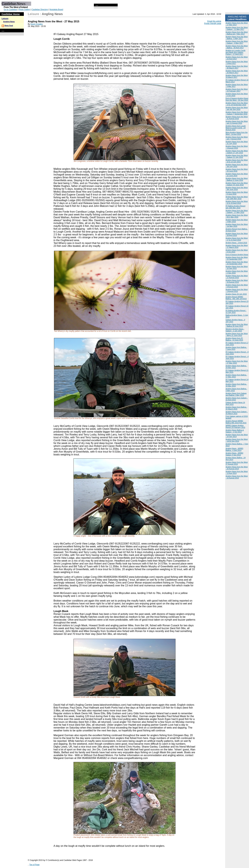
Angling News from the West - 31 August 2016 (237, 118)
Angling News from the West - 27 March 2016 (237, 246)
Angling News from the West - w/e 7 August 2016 (237, 138)
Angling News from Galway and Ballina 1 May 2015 (236, 394)
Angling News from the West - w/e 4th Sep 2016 (237, 108)
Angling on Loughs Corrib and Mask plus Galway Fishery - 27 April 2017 (236, 52)
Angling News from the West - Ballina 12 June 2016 (237, 179)
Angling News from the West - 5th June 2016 (237, 188)
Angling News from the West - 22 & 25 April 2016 (237, 202)
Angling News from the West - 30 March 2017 (237, 67)
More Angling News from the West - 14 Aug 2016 (237, 133)
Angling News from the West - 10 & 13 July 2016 (237, 161)
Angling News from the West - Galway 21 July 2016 (237, 156)
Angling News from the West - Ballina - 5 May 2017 (237, 38)
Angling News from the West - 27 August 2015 (237, 277)
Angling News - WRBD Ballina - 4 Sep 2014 (234, 449)
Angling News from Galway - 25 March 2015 (237, 413)
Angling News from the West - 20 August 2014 (237, 468)
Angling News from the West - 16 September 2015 (237, 263)
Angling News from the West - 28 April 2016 (237, 234)
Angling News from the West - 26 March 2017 (237, 72)
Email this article (214, 21)
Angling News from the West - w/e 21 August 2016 (237, 122)
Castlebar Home (11, 14)
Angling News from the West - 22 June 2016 (237, 175)
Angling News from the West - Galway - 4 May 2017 (237, 42)
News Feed (9, 26)
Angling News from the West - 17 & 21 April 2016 (237, 239)
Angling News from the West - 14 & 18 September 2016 (237, 104)
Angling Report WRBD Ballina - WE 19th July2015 (236, 298)
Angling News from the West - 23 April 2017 (237, 58)
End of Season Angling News (237, 255)
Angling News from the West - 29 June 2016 (237, 170)
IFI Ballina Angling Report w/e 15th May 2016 (236, 207)
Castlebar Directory (40, 10)
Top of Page (34, 865)
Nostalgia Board (56, 10)
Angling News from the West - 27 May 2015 (237, 362)
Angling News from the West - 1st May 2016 (237, 225)
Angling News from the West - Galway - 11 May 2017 (237, 28)
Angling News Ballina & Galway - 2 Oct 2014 (235, 431)
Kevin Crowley (37, 24)
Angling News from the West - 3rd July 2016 (237, 165)
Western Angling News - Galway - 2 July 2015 (235, 330)
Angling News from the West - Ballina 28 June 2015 (237, 325)
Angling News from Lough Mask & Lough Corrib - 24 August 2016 (236, 128)
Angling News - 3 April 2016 (236, 243)
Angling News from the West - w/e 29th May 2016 (237, 198)
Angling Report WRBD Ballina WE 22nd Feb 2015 (236, 422)
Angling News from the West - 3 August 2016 (237, 147)
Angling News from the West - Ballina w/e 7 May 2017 (237, 33)
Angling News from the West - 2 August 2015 (237, 290)
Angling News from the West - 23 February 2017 (237, 90)
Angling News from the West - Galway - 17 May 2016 (237, 211)
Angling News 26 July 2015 (236, 294)
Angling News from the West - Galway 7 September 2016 (237, 113)
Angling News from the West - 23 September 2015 (237, 258)
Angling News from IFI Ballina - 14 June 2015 (234, 339)
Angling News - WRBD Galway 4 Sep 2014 (234, 454)
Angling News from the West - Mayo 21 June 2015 (237, 334)
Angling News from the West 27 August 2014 (237, 463)
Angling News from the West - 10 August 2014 (237, 477)
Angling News (9, 22)
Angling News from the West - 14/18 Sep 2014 (237, 440)
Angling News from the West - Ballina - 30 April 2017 (237, 47)
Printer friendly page (213, 23)
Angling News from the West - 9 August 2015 (237, 286)
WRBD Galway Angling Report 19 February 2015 (235, 426)
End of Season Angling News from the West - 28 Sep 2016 (237, 99)
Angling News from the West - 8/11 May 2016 (237, 216)
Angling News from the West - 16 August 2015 (237, 281)
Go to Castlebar (10, 10)
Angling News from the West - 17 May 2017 (237, 24)
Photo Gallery (24, 10)
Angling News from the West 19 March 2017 (237, 76)
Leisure (5, 19)
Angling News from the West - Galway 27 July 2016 (237, 152)
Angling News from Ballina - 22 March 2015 (236, 408)
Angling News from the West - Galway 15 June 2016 (237, 184)
